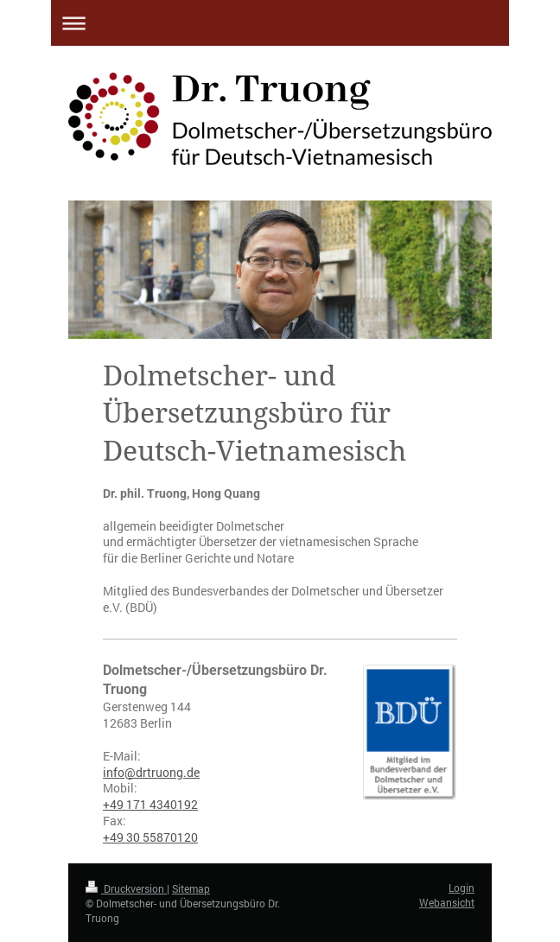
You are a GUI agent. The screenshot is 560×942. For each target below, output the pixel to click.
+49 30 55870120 (150, 837)
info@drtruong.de (151, 772)
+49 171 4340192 (150, 804)
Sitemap (191, 888)
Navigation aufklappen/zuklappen (280, 23)
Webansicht (447, 902)
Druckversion (126, 888)
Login (461, 888)
